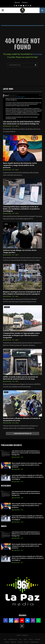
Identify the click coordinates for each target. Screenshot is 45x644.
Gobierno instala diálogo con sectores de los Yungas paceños (20, 251)
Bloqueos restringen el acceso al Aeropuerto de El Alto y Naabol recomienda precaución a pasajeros (22, 293)
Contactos (25, 3)
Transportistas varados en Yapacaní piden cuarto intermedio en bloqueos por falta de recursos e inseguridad (21, 335)
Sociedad (37, 639)
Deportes (13, 642)
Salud (25, 639)
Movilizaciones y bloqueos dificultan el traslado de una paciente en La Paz (22, 419)
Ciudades (7, 181)
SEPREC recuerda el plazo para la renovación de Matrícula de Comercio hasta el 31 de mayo (20, 378)
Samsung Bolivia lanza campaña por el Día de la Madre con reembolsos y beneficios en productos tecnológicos (21, 209)
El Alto (6, 266)
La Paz (6, 137)
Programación (34, 642)
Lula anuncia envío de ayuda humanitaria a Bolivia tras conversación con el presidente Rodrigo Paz (21, 123)
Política (31, 639)
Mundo (6, 95)
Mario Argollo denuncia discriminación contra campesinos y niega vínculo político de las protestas (20, 165)
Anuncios (17, 3)
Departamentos (13, 639)
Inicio (5, 639)
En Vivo (27, 642)
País (20, 639)
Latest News (8, 89)
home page (37, 54)
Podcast (20, 642)
